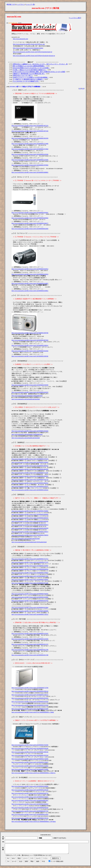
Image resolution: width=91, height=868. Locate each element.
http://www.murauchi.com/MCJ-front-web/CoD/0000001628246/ (30, 748)
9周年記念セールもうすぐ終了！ (23, 75)
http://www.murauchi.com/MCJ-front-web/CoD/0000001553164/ (30, 705)
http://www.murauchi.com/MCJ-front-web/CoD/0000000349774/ (30, 793)
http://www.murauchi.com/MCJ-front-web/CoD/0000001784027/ (30, 532)
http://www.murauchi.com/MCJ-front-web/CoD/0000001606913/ (30, 525)
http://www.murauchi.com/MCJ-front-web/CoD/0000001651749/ (30, 650)
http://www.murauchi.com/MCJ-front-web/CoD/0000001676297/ (30, 797)
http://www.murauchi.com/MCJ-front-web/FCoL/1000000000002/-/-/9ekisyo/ (34, 773)
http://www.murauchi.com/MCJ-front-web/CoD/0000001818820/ (30, 786)
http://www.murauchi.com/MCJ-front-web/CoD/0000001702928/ (30, 745)
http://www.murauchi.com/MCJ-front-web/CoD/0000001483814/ (30, 483)
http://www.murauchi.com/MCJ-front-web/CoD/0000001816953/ (30, 274)
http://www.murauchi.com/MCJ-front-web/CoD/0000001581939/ (30, 138)
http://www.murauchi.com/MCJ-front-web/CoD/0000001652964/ (30, 607)
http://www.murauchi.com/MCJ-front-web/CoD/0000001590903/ (30, 462)
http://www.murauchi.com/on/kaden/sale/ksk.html (26, 538)
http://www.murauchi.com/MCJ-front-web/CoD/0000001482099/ (30, 469)
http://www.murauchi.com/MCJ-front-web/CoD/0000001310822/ (30, 573)
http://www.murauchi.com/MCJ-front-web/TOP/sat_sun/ (29, 44)
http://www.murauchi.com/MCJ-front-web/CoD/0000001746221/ (30, 695)
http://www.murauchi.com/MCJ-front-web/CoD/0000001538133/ (30, 818)
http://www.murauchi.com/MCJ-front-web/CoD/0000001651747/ (30, 644)
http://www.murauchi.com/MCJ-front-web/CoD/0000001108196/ (30, 356)
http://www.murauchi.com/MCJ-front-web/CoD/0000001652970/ (30, 601)
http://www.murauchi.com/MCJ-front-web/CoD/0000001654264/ (30, 351)
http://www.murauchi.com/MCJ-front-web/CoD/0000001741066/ (30, 769)
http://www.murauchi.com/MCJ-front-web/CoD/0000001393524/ (30, 755)
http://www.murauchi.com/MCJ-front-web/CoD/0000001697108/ (30, 583)
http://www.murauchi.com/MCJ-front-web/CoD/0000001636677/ (30, 223)
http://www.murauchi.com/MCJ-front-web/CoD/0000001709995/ (30, 579)
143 (83, 88)
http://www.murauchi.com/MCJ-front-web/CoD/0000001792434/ (30, 431)
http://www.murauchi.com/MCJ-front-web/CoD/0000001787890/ (30, 165)
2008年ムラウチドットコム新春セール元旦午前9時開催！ (31, 77)
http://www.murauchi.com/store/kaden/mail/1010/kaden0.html (29, 542)
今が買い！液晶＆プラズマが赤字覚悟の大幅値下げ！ (29, 70)
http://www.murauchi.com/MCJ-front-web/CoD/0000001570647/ (30, 762)
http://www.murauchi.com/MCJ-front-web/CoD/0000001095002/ (30, 804)
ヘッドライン (21, 4)
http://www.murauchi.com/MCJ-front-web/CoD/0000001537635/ (30, 633)
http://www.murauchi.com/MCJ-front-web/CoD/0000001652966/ (30, 597)
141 (80, 88)
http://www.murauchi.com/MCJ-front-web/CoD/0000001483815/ (30, 466)
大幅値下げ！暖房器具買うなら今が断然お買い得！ (29, 74)
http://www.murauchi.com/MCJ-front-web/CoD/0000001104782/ (30, 594)
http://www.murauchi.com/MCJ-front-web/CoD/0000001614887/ (30, 283)
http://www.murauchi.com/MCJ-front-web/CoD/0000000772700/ (30, 688)
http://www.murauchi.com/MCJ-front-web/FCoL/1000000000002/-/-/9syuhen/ (34, 821)
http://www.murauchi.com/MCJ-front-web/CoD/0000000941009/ (30, 229)
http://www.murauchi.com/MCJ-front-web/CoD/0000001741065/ (30, 766)
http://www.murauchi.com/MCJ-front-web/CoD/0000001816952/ (30, 269)
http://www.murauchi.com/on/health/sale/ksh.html (26, 399)
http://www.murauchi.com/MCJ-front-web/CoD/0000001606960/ (30, 514)
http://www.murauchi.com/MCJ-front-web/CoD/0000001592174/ (30, 479)
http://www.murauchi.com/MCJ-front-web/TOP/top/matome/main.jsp (33, 52)
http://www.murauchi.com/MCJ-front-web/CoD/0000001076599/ (30, 385)
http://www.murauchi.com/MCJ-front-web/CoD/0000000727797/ (30, 562)
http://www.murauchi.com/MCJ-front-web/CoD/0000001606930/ (30, 521)
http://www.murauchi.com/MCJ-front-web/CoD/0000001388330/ (30, 752)
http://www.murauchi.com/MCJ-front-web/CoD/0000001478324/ (30, 459)
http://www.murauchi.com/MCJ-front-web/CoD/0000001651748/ (30, 655)
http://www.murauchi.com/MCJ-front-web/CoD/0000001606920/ (30, 528)
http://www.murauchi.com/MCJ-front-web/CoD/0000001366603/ (30, 476)
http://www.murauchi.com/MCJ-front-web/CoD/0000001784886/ (30, 511)
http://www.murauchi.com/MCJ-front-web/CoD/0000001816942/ (30, 218)
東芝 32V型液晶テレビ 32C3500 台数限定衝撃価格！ (29, 66)
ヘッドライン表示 (75, 18)
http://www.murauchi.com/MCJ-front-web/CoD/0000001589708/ (30, 333)
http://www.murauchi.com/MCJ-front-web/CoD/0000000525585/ (30, 814)
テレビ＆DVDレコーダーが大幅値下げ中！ (26, 81)
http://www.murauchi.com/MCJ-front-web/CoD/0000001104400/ (30, 566)
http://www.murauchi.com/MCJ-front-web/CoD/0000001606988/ (30, 611)
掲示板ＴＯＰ (11, 4)
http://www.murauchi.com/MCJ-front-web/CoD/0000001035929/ (30, 698)
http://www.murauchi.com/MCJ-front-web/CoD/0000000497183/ (30, 576)
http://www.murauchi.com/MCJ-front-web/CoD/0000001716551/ (30, 614)
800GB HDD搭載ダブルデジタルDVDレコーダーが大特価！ (31, 68)
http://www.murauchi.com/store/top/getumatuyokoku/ (28, 48)
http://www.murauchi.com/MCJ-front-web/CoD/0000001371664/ (30, 149)
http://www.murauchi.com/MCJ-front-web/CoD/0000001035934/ (30, 701)
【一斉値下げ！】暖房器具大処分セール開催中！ (28, 79)
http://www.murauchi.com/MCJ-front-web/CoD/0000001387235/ (30, 126)
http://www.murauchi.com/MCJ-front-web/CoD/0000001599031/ (30, 345)
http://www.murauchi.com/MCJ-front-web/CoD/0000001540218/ (30, 790)
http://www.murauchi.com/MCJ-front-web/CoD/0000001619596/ (30, 154)
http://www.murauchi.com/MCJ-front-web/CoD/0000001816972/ (30, 486)
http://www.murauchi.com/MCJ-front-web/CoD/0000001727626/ (30, 160)
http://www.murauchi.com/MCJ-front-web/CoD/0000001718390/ (30, 759)
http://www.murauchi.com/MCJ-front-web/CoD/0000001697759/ (30, 811)
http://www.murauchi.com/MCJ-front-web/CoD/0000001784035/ (30, 535)
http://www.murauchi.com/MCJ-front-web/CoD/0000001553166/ (30, 709)
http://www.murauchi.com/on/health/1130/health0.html (27, 396)
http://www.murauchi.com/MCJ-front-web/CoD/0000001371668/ (30, 144)
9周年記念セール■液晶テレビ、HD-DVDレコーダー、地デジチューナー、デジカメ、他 (40, 64)
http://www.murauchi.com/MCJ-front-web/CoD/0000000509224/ (30, 807)
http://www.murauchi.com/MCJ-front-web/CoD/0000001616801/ (30, 291)
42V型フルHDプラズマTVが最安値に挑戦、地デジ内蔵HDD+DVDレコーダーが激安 (39, 72)
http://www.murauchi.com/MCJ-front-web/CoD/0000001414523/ (30, 392)
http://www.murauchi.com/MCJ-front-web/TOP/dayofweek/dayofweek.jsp (34, 56)
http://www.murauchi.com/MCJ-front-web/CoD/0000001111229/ (30, 473)
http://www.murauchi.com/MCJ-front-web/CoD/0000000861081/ (30, 800)
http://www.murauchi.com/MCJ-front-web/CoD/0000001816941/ (30, 212)
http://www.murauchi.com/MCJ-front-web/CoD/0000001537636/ (30, 639)
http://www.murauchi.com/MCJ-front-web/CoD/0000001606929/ (30, 518)
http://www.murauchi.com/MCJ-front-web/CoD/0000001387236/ (30, 131)
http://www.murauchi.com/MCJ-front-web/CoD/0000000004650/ (30, 569)
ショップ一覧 (30, 4)
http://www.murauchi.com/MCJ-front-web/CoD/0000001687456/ (30, 340)
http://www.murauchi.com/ (21, 39)
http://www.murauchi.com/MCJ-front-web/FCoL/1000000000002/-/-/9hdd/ (33, 712)
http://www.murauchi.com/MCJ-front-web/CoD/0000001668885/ (30, 172)
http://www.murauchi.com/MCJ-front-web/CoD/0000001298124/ (30, 691)
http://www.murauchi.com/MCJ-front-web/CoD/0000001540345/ (30, 490)
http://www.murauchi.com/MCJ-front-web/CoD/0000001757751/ (30, 559)
